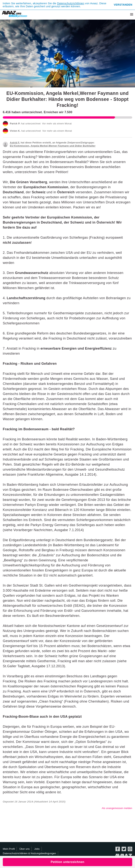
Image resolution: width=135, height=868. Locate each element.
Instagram (130, 849)
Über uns (24, 849)
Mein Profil (9, 849)
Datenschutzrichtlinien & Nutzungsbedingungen (29, 853)
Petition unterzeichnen (67, 862)
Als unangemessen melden (117, 808)
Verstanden (123, 5)
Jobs (37, 849)
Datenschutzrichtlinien (71, 3)
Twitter (124, 849)
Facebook (118, 849)
